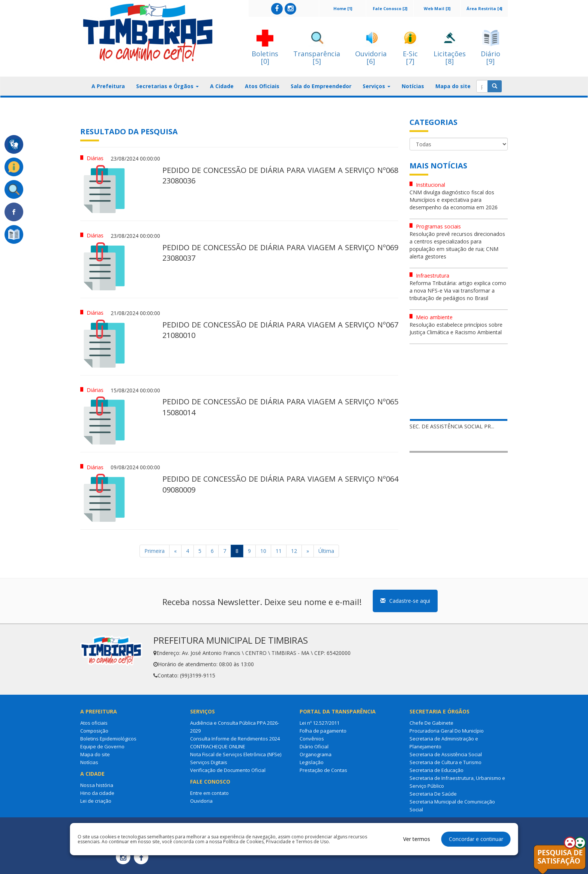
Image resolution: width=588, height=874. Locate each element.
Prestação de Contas (323, 770)
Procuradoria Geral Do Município (447, 731)
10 (263, 551)
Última (326, 551)
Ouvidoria (201, 801)
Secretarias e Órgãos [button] (167, 86)
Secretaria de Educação (436, 770)
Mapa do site (453, 86)
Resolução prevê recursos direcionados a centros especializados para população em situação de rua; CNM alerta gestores (457, 245)
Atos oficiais (94, 723)
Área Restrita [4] (484, 8)
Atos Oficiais (262, 86)
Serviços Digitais (209, 762)
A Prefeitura (108, 86)
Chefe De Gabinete (431, 723)
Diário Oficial (314, 746)
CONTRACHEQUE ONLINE (218, 746)
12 (294, 551)
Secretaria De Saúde (433, 794)
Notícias (413, 86)
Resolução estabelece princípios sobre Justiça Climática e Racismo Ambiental (456, 328)
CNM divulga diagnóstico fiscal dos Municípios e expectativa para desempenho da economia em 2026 (454, 200)
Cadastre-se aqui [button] (405, 601)
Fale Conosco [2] (390, 8)
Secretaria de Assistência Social (446, 754)
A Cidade (222, 86)
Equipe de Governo (102, 746)
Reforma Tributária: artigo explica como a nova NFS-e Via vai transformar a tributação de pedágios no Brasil (458, 291)
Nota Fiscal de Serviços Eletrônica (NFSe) (236, 754)
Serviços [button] (376, 86)
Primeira (154, 551)
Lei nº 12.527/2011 (319, 723)
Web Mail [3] (437, 8)
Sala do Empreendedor (321, 86)
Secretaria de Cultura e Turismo (445, 762)
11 (279, 551)
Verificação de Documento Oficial (228, 770)
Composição (94, 731)
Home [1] (343, 8)
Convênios (312, 739)
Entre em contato (209, 793)
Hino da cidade (97, 793)
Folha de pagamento (323, 731)
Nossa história (97, 785)
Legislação (312, 762)
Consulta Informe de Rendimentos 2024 (235, 739)
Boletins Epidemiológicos (108, 739)
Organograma (316, 754)
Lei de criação (96, 801)
